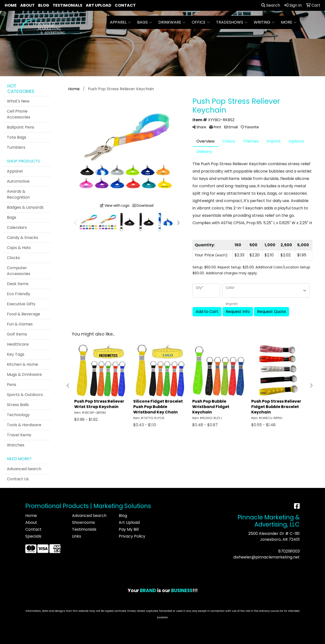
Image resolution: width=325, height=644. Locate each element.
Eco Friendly (19, 294)
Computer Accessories (19, 271)
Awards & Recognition (18, 194)
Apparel (120, 22)
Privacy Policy (132, 536)
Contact (125, 5)
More (289, 22)
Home (11, 5)
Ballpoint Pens (21, 127)
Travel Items (19, 435)
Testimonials (67, 5)
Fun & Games (20, 324)
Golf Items (17, 334)
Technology (18, 415)
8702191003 (289, 551)
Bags (145, 22)
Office (201, 22)
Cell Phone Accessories (19, 114)
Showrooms (83, 522)
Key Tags (16, 354)
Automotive (18, 181)
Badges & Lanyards (25, 207)
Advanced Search (24, 469)
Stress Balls (18, 405)
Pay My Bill (129, 529)
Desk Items (18, 284)
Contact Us (18, 479)
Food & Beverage (23, 314)
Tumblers (16, 147)
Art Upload (99, 5)
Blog (44, 5)
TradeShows (232, 22)
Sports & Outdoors (25, 395)
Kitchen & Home (22, 364)
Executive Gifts (21, 304)
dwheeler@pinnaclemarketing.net (266, 557)
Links (77, 536)
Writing (264, 22)
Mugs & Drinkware (24, 374)
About (27, 5)
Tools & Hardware (24, 425)
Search (271, 5)
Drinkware (172, 22)
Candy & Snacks (22, 238)
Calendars (17, 227)
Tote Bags (17, 137)
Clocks (13, 258)
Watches (16, 445)
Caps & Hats (19, 248)
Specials (33, 536)
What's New (18, 101)
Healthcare (18, 344)
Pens (12, 385)
